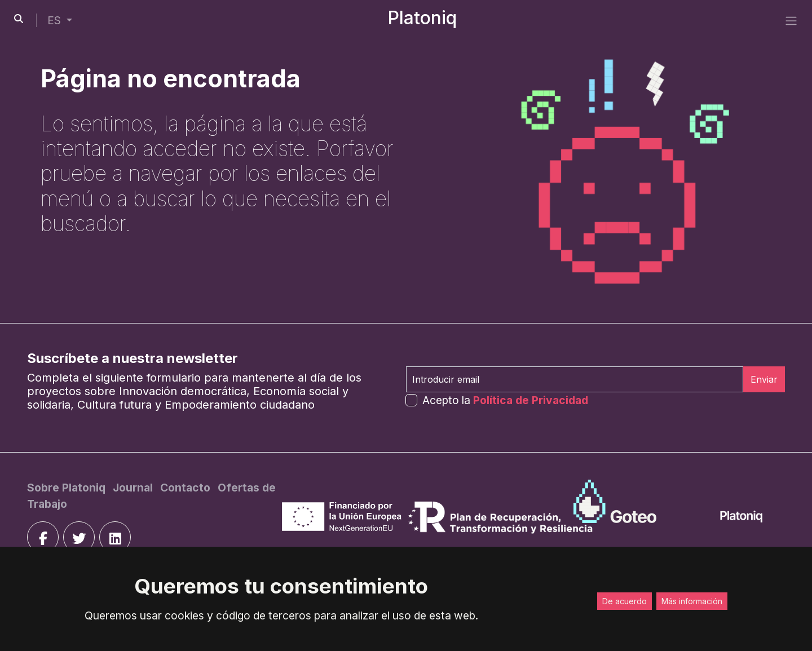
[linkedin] (115, 537)
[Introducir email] (575, 379)
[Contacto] (187, 488)
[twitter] (79, 537)
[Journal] (134, 488)
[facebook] (43, 537)
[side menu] (791, 20)
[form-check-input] (411, 400)
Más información (692, 601)
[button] (60, 21)
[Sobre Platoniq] (68, 488)
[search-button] (19, 19)
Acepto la (505, 400)
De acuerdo (625, 601)
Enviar (764, 379)
